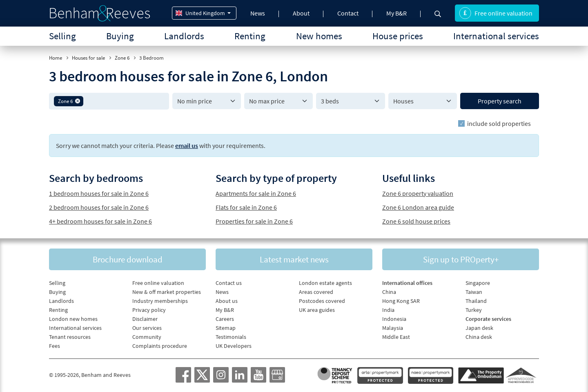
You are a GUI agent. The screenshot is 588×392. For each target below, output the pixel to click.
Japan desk (479, 328)
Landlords (184, 36)
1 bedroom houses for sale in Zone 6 (99, 193)
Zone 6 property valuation (418, 193)
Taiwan (474, 292)
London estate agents (325, 283)
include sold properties (499, 123)
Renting (250, 36)
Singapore (478, 283)
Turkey (474, 310)
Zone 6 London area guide (418, 207)
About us (227, 301)
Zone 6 (122, 58)
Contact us (229, 283)
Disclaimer (145, 319)
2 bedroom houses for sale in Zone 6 (99, 207)
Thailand (476, 301)
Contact (348, 13)
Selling (62, 36)
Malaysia (393, 328)
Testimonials (231, 337)
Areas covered (316, 292)
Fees (55, 346)
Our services (147, 328)
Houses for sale (88, 58)
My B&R (396, 13)
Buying (120, 36)
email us (187, 146)
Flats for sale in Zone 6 (246, 207)
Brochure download (128, 259)
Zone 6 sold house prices (416, 221)
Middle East (396, 337)
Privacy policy (149, 310)
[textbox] (125, 101)
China (389, 292)
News (258, 13)
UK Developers (234, 346)
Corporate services (488, 319)
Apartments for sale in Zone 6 (256, 193)
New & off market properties (167, 292)
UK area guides (317, 310)
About (301, 13)
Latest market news (294, 259)
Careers (225, 319)
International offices (407, 283)
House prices (398, 36)
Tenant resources (70, 337)
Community (147, 337)
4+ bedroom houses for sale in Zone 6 (100, 221)
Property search (500, 101)
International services (496, 36)
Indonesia (394, 319)
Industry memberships (160, 301)
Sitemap (226, 328)
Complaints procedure (160, 346)
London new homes (73, 319)
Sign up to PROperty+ (461, 259)
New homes (319, 36)
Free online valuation (496, 13)
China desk (479, 337)
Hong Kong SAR (401, 301)
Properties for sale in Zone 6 (254, 221)
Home (56, 58)
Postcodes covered (322, 301)
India (388, 310)
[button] (78, 101)
